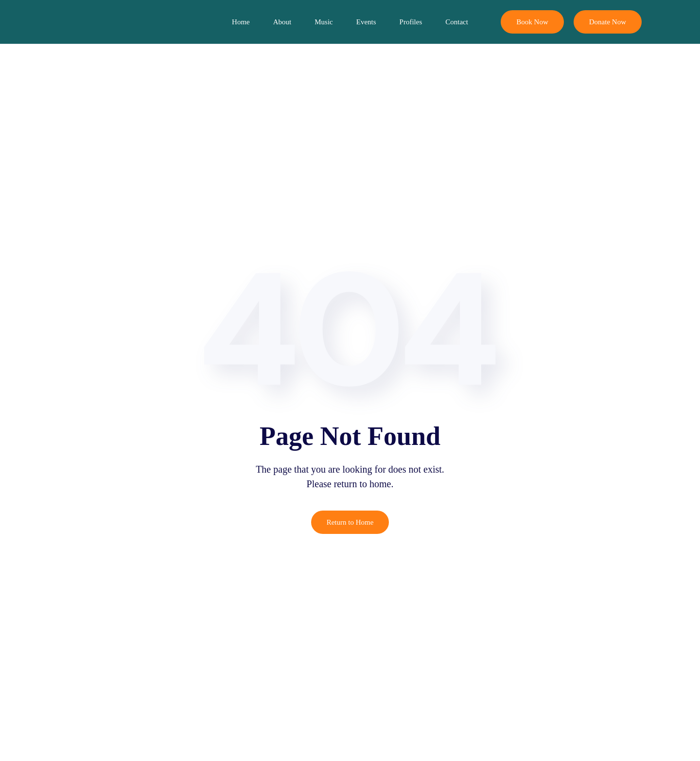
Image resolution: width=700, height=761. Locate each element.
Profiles (411, 22)
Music (324, 22)
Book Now (532, 22)
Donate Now (608, 22)
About (282, 22)
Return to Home (350, 522)
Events (366, 22)
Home (241, 22)
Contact (457, 22)
